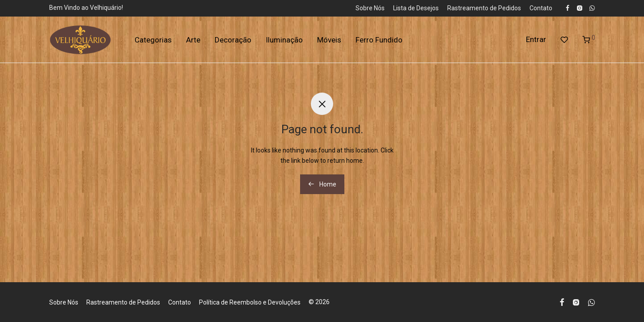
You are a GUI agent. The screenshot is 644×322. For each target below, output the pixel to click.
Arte (193, 40)
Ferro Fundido (379, 40)
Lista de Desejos (416, 8)
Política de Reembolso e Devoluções (250, 302)
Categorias (153, 40)
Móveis (329, 40)
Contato (541, 8)
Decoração (233, 40)
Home (322, 184)
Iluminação (284, 40)
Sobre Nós (370, 8)
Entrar (536, 39)
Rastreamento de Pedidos (484, 8)
